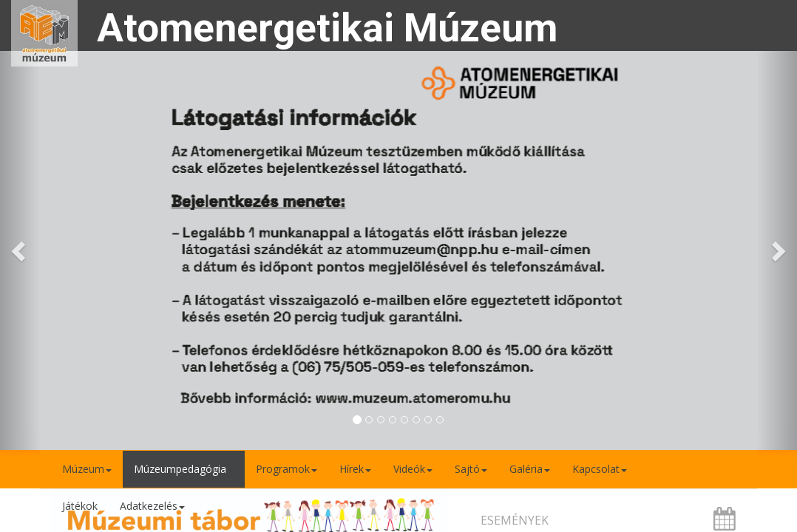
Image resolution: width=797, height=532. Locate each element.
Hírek (355, 469)
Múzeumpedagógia (184, 469)
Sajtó (471, 469)
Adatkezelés (152, 506)
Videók (413, 469)
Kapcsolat (600, 469)
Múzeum (87, 469)
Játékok (80, 506)
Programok (286, 469)
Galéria (530, 469)
